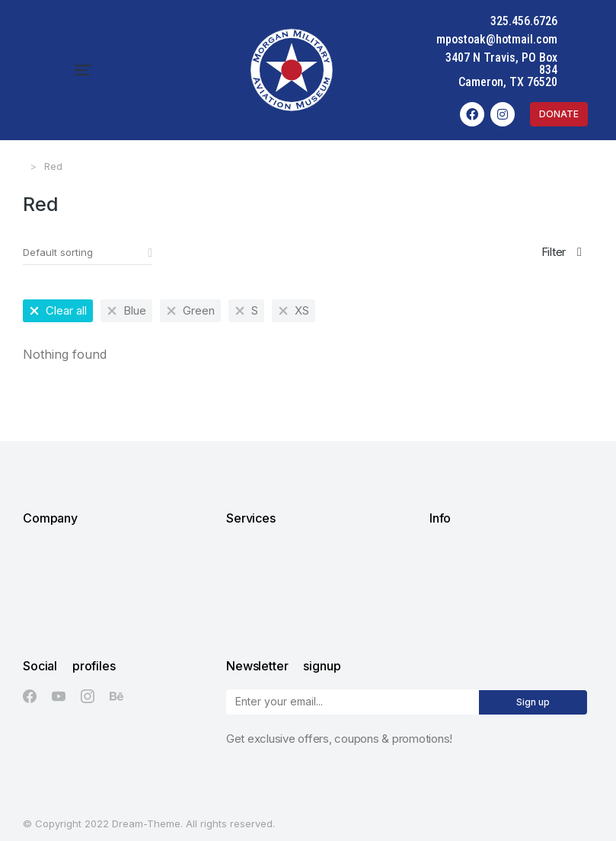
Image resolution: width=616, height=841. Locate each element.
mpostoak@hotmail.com (555, 39)
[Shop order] (88, 241)
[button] (24, 64)
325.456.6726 (582, 21)
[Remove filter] (58, 299)
